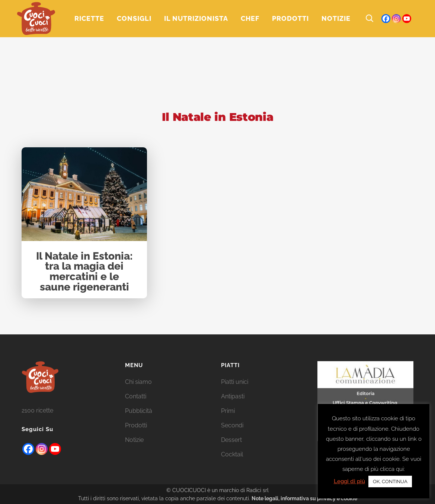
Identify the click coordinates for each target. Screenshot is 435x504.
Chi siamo (138, 382)
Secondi (232, 425)
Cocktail (232, 454)
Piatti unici (235, 382)
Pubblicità (139, 411)
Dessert (231, 440)
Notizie (134, 440)
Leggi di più (349, 481)
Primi (228, 411)
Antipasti (233, 396)
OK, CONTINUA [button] (390, 481)
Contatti (136, 396)
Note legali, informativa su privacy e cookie (304, 498)
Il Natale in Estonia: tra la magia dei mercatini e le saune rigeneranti (84, 272)
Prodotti (136, 425)
